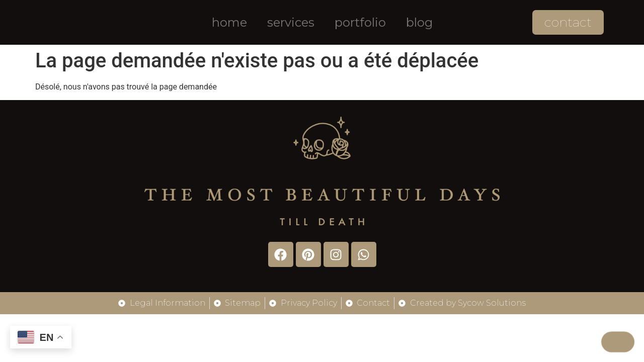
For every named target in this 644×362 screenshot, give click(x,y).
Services (291, 22)
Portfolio (360, 22)
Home (229, 22)
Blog (419, 22)
